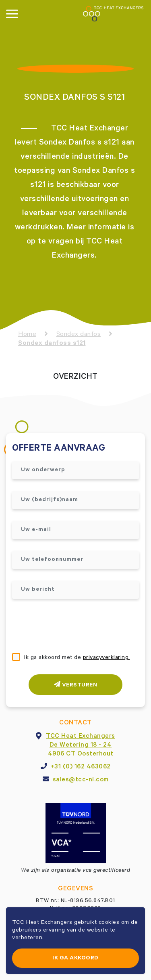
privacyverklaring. (107, 658)
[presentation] (73, 627)
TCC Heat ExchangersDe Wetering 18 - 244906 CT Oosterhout (81, 745)
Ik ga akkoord (75, 959)
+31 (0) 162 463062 (81, 767)
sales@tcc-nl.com (81, 780)
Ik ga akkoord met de (77, 658)
